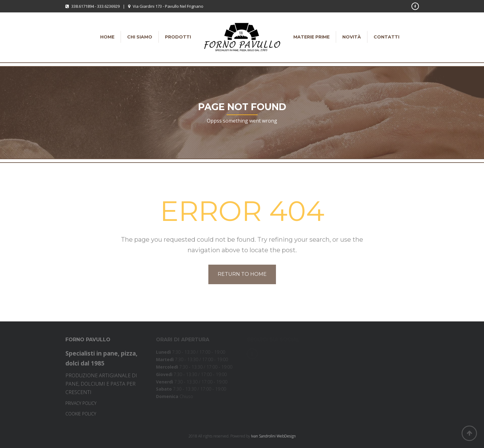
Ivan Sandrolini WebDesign (273, 436)
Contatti (386, 37)
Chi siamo (140, 37)
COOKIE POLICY (81, 414)
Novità (352, 37)
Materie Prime (311, 37)
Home (107, 37)
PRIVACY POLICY (81, 403)
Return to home (242, 274)
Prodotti (178, 37)
